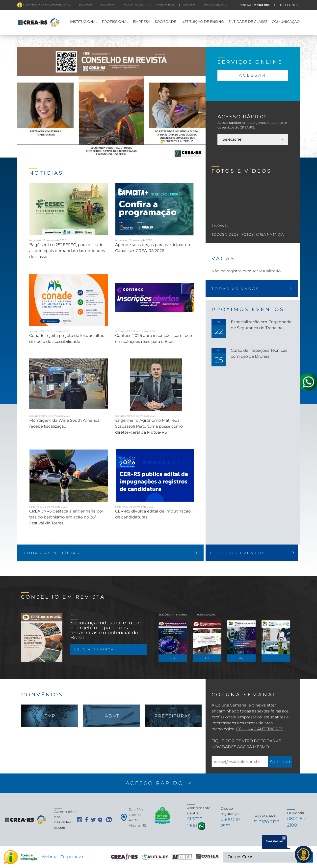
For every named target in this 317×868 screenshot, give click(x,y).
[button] (158, 781)
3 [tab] (162, 142)
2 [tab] (157, 142)
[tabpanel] (111, 104)
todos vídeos (225, 234)
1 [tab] (153, 142)
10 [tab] (193, 142)
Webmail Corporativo (62, 857)
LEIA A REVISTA (94, 647)
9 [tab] (188, 142)
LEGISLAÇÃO (85, 5)
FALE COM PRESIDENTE (135, 5)
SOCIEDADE (165, 22)
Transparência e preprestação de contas (47, 5)
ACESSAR (253, 76)
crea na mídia (270, 234)
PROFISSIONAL (115, 22)
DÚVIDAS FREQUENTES (215, 5)
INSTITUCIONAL (84, 22)
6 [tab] (175, 142)
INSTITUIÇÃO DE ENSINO (202, 22)
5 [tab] (171, 142)
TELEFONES (289, 5)
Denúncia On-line (165, 5)
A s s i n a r (280, 759)
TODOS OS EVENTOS (253, 553)
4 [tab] (166, 142)
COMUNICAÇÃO (286, 22)
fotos (247, 234)
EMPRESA (142, 22)
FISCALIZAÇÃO (107, 5)
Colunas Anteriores (260, 726)
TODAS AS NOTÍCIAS (111, 553)
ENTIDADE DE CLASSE (248, 22)
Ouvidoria (189, 5)
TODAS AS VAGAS (253, 289)
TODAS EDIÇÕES (206, 612)
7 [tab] (180, 142)
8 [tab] (184, 142)
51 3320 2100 (261, 5)
